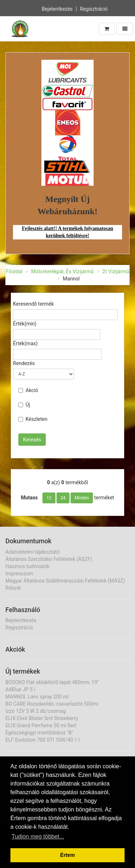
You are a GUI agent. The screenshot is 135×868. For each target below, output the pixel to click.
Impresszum (19, 574)
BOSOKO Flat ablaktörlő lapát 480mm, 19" (52, 682)
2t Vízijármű (116, 271)
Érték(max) (25, 343)
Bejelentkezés (57, 8)
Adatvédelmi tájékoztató (33, 552)
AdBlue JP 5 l (20, 689)
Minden (82, 498)
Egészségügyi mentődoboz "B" (39, 733)
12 (49, 498)
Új (24, 405)
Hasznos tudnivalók (27, 566)
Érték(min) (25, 324)
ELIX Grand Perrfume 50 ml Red (41, 725)
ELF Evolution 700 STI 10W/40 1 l (42, 740)
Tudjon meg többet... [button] (38, 836)
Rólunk (13, 588)
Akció (28, 390)
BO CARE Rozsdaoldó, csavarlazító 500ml (52, 704)
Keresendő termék (33, 304)
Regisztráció (94, 8)
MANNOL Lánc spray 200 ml (37, 697)
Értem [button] (67, 855)
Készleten (33, 419)
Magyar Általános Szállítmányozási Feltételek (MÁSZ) (65, 581)
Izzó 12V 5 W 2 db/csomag (36, 711)
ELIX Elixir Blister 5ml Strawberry (42, 718)
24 (63, 498)
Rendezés (24, 363)
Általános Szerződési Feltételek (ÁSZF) (49, 559)
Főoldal (14, 271)
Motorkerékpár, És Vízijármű (62, 271)
